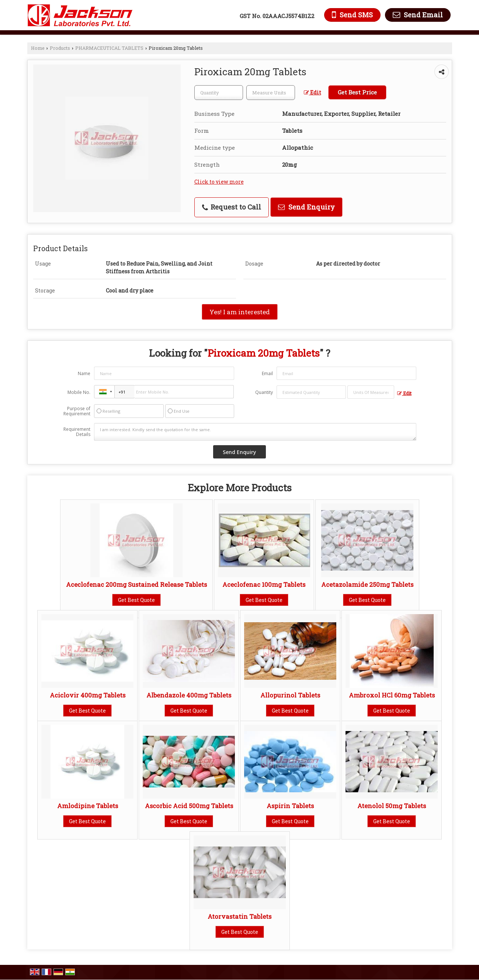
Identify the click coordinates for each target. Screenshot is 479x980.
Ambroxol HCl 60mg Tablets (392, 695)
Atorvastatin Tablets (239, 916)
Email (267, 373)
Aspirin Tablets (290, 806)
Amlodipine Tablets (88, 806)
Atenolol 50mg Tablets (392, 806)
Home (38, 48)
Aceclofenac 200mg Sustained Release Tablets (136, 584)
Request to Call (232, 207)
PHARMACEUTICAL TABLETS (109, 48)
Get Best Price (357, 92)
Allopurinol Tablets (290, 695)
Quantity (264, 392)
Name (84, 373)
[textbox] (271, 93)
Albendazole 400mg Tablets (189, 695)
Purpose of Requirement (77, 411)
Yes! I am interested (240, 312)
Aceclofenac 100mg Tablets (264, 584)
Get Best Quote (136, 600)
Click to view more (219, 182)
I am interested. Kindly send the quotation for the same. (255, 432)
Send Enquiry (306, 207)
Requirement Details (77, 432)
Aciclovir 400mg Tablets (88, 695)
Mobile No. (79, 392)
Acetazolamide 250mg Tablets (367, 584)
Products (60, 48)
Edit (313, 92)
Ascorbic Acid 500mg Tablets (189, 806)
